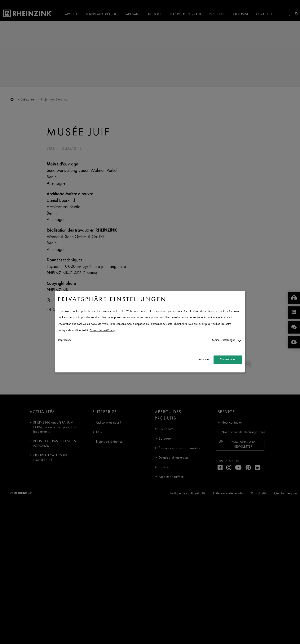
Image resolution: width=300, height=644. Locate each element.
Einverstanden (228, 360)
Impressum (64, 340)
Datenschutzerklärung (102, 331)
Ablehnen (205, 360)
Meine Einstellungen (224, 340)
